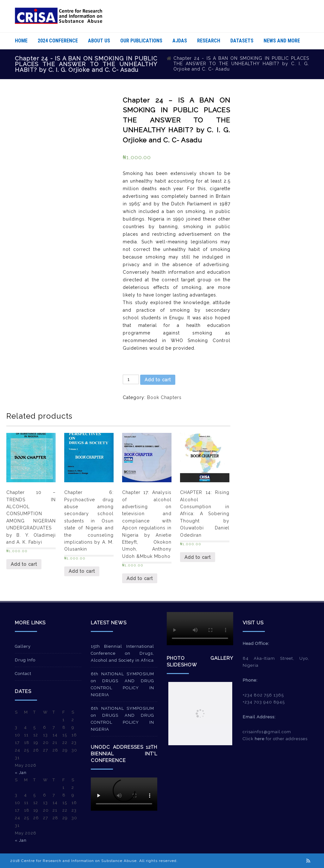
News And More (282, 41)
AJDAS (180, 41)
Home (21, 41)
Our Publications (141, 41)
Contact (23, 674)
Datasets (242, 41)
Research (209, 41)
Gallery (23, 646)
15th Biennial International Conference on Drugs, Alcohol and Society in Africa (122, 653)
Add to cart (158, 380)
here (260, 739)
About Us (99, 41)
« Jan (21, 773)
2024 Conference (58, 41)
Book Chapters (164, 397)
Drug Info (25, 660)
